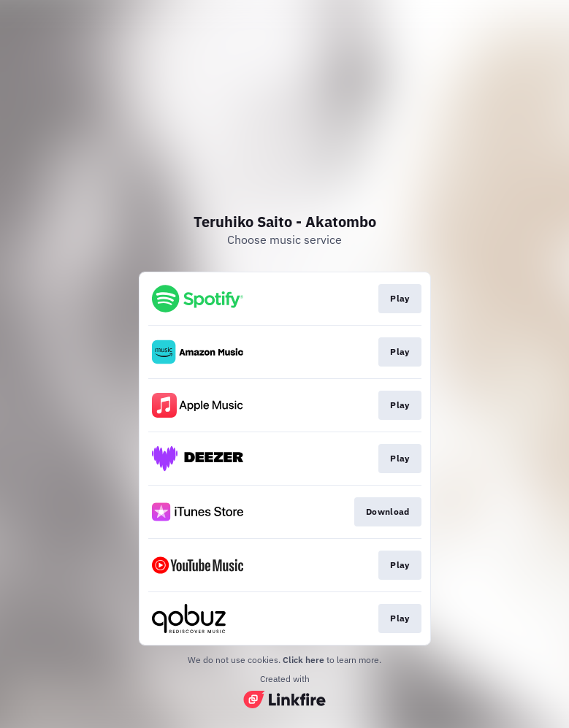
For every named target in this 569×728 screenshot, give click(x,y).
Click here (303, 660)
